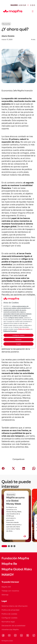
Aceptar (18, 344)
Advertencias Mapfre (10, 629)
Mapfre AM (6, 587)
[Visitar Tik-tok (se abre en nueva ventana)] (34, 636)
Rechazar (18, 340)
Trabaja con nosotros (10, 591)
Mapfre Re (9, 564)
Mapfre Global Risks (17, 569)
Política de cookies (9, 614)
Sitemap (5, 595)
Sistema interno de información (15, 606)
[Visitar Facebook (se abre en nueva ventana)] (3, 636)
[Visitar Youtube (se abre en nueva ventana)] (9, 636)
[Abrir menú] (33, 11)
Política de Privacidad (10, 331)
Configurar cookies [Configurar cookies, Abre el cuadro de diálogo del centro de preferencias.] (18, 335)
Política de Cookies (24, 329)
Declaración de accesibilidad (13, 626)
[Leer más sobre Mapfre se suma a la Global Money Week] (16, 536)
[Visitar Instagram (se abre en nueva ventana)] (15, 636)
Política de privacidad (10, 610)
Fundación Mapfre (15, 558)
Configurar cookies (9, 618)
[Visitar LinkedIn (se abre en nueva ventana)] (21, 636)
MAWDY (8, 575)
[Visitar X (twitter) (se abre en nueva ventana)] (28, 636)
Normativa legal (8, 622)
